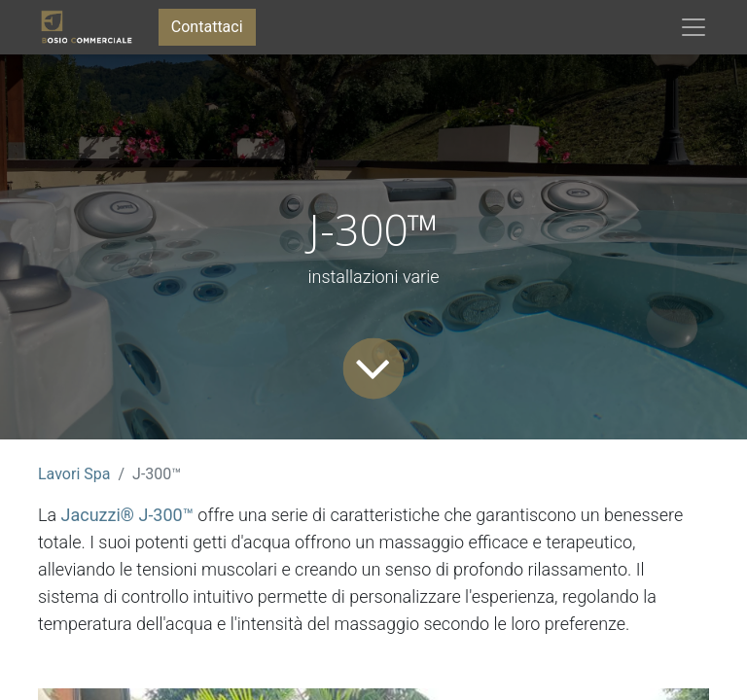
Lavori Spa (74, 474)
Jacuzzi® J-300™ (127, 515)
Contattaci (207, 27)
